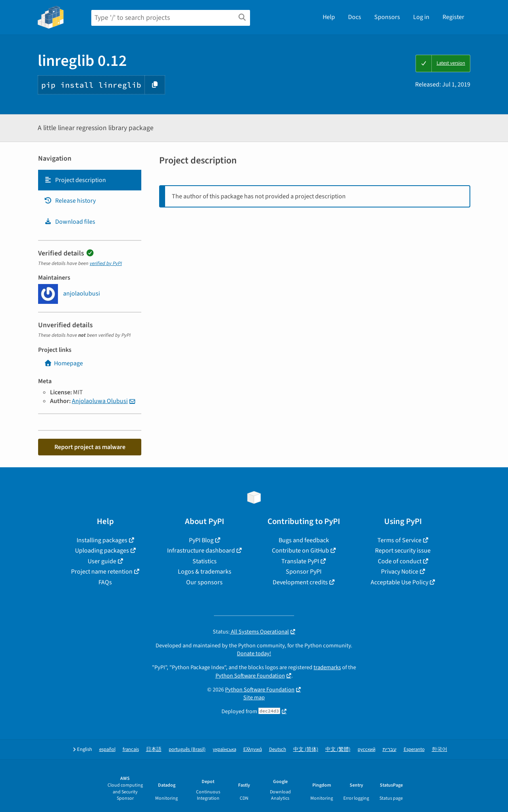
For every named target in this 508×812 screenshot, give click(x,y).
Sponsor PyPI (304, 572)
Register (453, 17)
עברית (390, 750)
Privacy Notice (400, 572)
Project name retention (102, 572)
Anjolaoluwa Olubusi (100, 401)
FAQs (105, 582)
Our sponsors (204, 582)
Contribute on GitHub (300, 551)
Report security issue (403, 551)
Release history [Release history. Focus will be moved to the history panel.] (70, 201)
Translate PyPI (300, 561)
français (131, 750)
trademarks (327, 667)
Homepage (63, 363)
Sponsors (387, 17)
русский (367, 750)
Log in (421, 17)
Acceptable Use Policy (399, 582)
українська (224, 750)
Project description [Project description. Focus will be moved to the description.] (75, 180)
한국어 (440, 750)
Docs (355, 17)
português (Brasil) (187, 750)
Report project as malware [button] (90, 447)
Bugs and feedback (304, 540)
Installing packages (102, 540)
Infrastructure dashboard (201, 551)
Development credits (300, 582)
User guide (102, 561)
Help (329, 17)
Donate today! (254, 654)
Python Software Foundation (250, 676)
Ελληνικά (253, 750)
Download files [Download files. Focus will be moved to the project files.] (70, 222)
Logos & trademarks (205, 572)
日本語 (154, 750)
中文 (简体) (306, 750)
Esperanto (414, 750)
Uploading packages (102, 551)
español (107, 750)
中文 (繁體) (338, 750)
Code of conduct (400, 561)
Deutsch (278, 750)
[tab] (90, 180)
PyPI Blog (201, 540)
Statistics (205, 561)
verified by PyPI (106, 263)
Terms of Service (399, 540)
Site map (254, 698)
